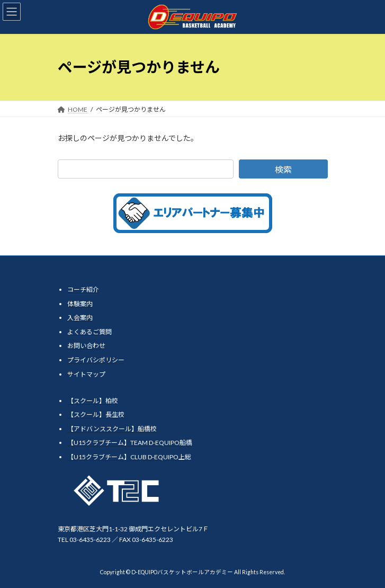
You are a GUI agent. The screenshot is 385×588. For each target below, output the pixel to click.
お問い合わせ (86, 346)
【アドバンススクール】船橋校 (112, 429)
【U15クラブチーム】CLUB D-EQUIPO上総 (129, 457)
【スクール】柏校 (93, 400)
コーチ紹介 (83, 289)
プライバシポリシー (96, 360)
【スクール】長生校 (96, 415)
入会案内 (80, 318)
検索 (283, 169)
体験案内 (80, 303)
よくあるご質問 (89, 332)
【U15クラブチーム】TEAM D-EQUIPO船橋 (130, 443)
